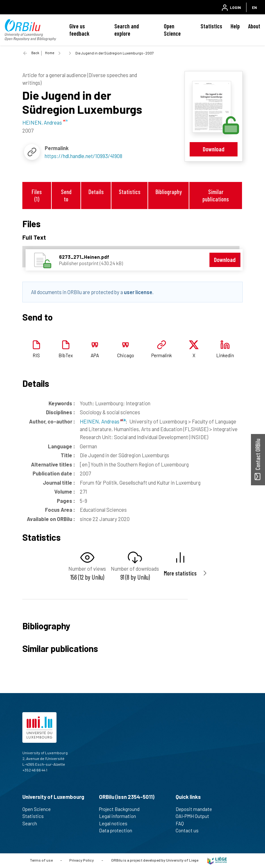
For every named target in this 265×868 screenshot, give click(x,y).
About (254, 26)
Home (50, 53)
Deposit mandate (197, 809)
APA (95, 355)
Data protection (118, 830)
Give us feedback (79, 30)
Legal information (120, 816)
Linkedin (225, 355)
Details (96, 192)
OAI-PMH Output (195, 816)
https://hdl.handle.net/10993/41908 (83, 156)
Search (32, 823)
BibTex (66, 355)
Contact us (190, 830)
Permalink (162, 355)
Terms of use (41, 860)
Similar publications (216, 195)
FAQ (182, 823)
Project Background (122, 809)
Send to (66, 195)
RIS (36, 355)
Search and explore (127, 30)
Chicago (126, 355)
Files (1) (37, 195)
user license (138, 292)
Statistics (211, 26)
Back (35, 53)
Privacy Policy (82, 860)
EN (254, 7)
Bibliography (169, 192)
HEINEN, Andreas (103, 421)
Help (235, 26)
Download (214, 149)
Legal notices (116, 823)
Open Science (172, 30)
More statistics (180, 573)
